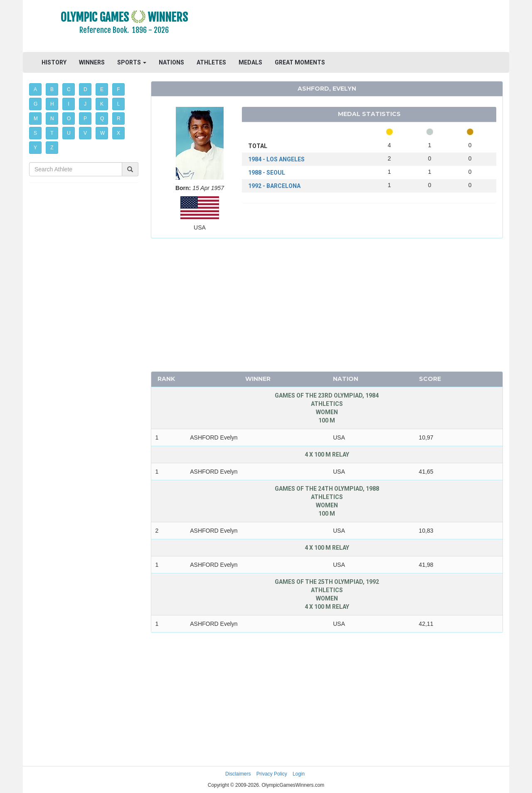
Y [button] (35, 148)
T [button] (52, 133)
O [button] (69, 119)
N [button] (52, 119)
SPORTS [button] (132, 62)
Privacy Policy (272, 774)
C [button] (69, 89)
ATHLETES (211, 62)
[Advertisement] (368, 27)
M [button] (36, 119)
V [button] (85, 133)
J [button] (85, 104)
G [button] (36, 104)
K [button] (102, 104)
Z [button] (52, 148)
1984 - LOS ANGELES (276, 159)
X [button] (118, 133)
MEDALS (250, 62)
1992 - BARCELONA (274, 186)
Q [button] (102, 119)
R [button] (119, 119)
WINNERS (92, 62)
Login (299, 774)
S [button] (35, 133)
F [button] (118, 89)
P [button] (85, 119)
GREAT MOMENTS (300, 62)
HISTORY (54, 62)
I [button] (68, 104)
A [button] (35, 89)
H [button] (52, 104)
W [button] (102, 133)
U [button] (69, 133)
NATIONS (171, 62)
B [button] (52, 89)
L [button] (119, 104)
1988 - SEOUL (267, 173)
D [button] (85, 89)
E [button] (102, 89)
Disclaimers (238, 774)
